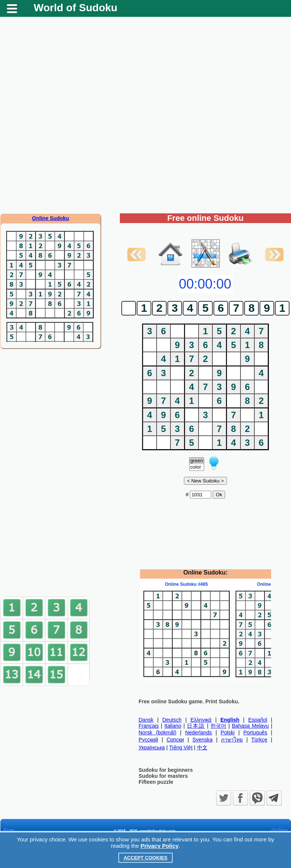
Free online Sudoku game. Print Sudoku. (189, 701)
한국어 (218, 726)
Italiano (173, 726)
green (197, 461)
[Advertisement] (56, 472)
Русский (148, 740)
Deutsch (172, 720)
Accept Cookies (145, 858)
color (197, 467)
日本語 (196, 726)
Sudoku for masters (163, 776)
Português (255, 733)
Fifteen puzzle (156, 782)
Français (149, 726)
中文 (202, 747)
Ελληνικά (201, 720)
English (230, 720)
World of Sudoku (75, 8)
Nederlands (198, 733)
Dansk (146, 720)
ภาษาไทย (232, 740)
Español (258, 720)
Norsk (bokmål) (157, 733)
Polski (228, 733)
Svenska (203, 740)
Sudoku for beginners (166, 770)
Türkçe (259, 740)
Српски (175, 740)
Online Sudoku (51, 218)
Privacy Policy (160, 846)
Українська (152, 747)
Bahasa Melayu (250, 726)
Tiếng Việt (181, 747)
